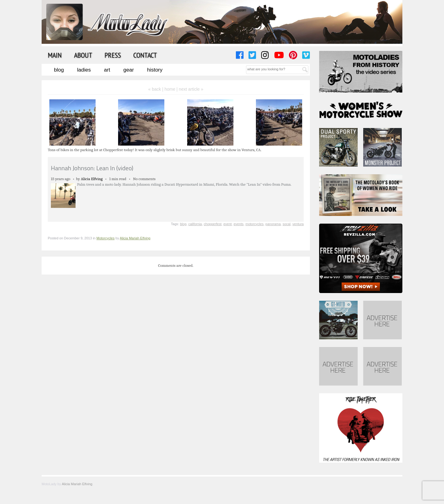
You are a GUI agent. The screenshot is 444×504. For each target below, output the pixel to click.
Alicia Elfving (92, 179)
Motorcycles (106, 238)
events (238, 224)
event (227, 224)
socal (286, 224)
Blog (59, 70)
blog (183, 224)
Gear (129, 70)
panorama (273, 224)
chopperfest (213, 224)
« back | (156, 89)
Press (113, 55)
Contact (145, 55)
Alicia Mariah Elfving (135, 238)
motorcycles (255, 224)
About (83, 55)
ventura (298, 224)
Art (107, 70)
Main (55, 55)
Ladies (84, 70)
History (155, 70)
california (195, 224)
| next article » (190, 89)
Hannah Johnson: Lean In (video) (92, 168)
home (170, 89)
